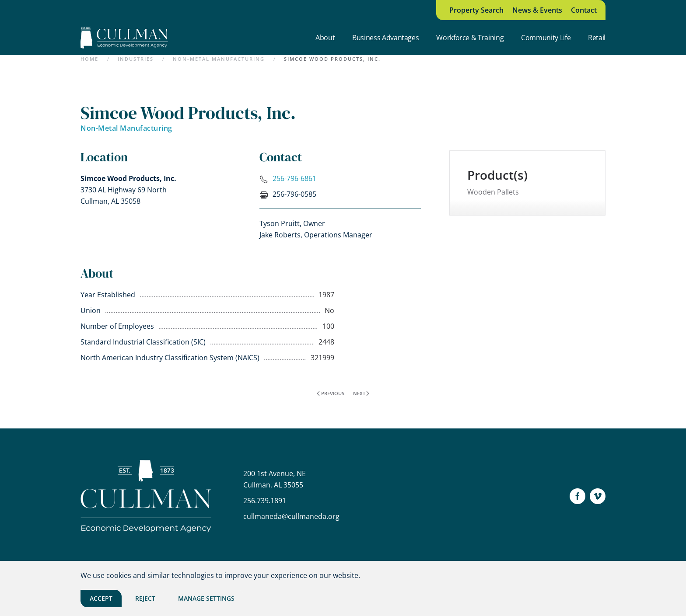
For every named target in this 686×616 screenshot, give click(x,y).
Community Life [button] (546, 38)
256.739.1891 (265, 501)
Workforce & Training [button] (470, 38)
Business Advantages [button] (385, 38)
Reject (145, 598)
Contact (584, 10)
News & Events (537, 10)
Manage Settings (206, 598)
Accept (101, 598)
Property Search (476, 10)
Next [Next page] (361, 393)
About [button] (325, 38)
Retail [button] (597, 38)
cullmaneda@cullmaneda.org (291, 516)
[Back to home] (124, 38)
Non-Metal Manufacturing (126, 128)
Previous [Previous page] (331, 393)
